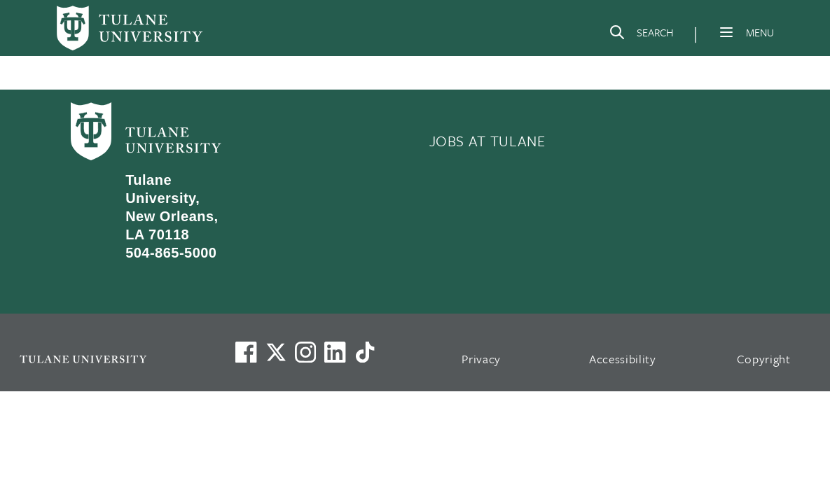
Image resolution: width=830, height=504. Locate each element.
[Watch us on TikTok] (365, 352)
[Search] (641, 35)
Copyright (764, 359)
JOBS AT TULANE (487, 141)
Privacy (481, 359)
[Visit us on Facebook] (246, 352)
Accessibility (623, 359)
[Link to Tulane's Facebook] (305, 352)
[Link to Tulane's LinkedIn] (335, 352)
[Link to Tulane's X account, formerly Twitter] (276, 352)
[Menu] (726, 32)
